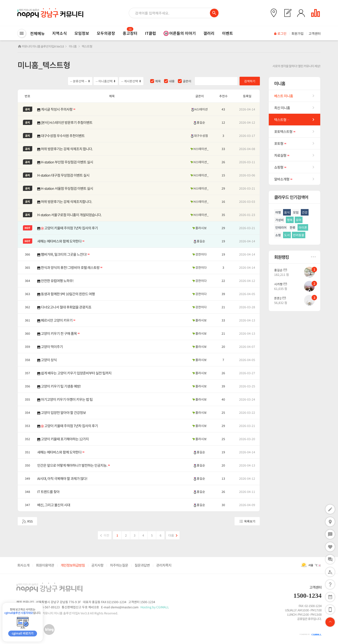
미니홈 (73, 46)
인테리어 (281, 227)
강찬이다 (200, 254)
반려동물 (299, 235)
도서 (287, 235)
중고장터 (130, 33)
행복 (290, 220)
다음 (174, 535)
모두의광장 (106, 33)
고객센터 (315, 587)
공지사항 (97, 565)
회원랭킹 (295, 257)
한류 (293, 227)
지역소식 (60, 33)
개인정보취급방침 (73, 565)
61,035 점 (281, 289)
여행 (278, 212)
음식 (287, 212)
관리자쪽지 (164, 565)
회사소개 (23, 565)
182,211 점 (282, 275)
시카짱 (278, 284)
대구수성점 (200, 136)
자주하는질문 (119, 565)
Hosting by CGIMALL (155, 607)
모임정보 (82, 33)
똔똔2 (278, 298)
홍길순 (200, 122)
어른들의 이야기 (180, 33)
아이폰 (303, 227)
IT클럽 (150, 33)
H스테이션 (200, 109)
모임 (296, 212)
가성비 (279, 220)
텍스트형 (87, 46)
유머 (299, 220)
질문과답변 (142, 565)
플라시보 (200, 228)
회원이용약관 (45, 565)
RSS (27, 521)
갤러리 (209, 33)
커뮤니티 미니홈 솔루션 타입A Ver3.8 (43, 46)
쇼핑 (278, 235)
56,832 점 (281, 303)
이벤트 (228, 33)
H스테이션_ (200, 149)
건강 (305, 212)
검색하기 (250, 81)
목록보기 (247, 521)
